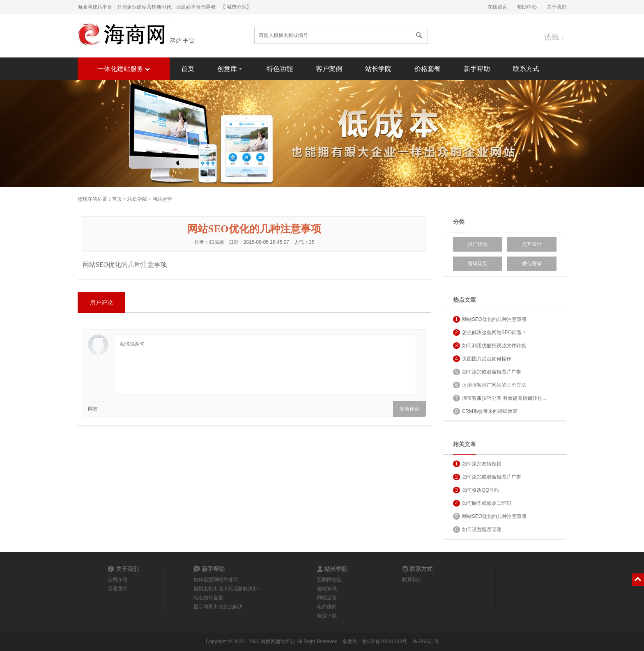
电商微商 (327, 607)
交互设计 (532, 244)
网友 (93, 409)
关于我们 (557, 7)
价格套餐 (428, 69)
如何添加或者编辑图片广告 (487, 372)
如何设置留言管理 (477, 530)
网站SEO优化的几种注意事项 (490, 319)
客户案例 (329, 69)
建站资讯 (327, 589)
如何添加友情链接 (477, 464)
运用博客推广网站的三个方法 (490, 385)
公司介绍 (117, 580)
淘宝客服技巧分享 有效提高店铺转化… (500, 398)
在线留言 (497, 7)
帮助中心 (527, 7)
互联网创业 (329, 580)
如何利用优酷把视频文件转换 (490, 346)
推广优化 (478, 244)
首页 (188, 69)
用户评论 (101, 303)
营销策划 (478, 264)
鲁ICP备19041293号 (385, 642)
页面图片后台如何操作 (482, 359)
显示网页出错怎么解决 (218, 607)
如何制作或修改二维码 (482, 503)
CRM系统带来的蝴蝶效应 (485, 411)
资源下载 (327, 616)
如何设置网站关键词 (216, 580)
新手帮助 (477, 69)
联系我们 (412, 580)
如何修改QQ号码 (476, 490)
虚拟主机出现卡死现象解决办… (228, 589)
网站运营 (162, 199)
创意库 (230, 68)
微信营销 (532, 264)
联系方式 (526, 69)
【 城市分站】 (236, 7)
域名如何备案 (208, 598)
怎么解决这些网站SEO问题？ (490, 332)
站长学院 (378, 69)
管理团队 (117, 589)
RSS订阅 (425, 642)
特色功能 (280, 69)
